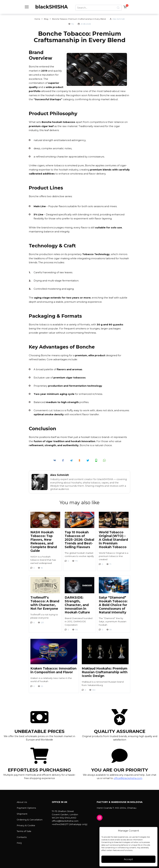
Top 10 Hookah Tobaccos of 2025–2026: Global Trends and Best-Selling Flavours (79, 540)
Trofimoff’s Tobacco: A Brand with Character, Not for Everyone (45, 603)
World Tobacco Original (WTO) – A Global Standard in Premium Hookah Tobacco (113, 540)
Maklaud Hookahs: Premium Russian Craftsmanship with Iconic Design (105, 672)
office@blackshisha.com (128, 778)
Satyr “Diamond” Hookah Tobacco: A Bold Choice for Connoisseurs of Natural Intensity (113, 605)
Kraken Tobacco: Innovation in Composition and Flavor (53, 670)
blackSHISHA (51, 7)
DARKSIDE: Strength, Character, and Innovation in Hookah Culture (77, 605)
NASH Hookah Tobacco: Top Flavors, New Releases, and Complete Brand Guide (44, 541)
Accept (128, 859)
